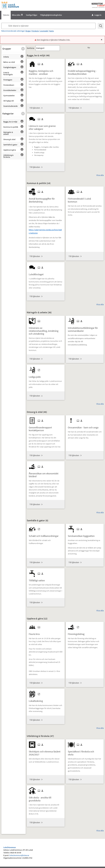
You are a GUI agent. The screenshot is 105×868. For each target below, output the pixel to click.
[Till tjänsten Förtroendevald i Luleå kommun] (85, 199)
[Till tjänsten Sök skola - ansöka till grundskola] (46, 798)
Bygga (28, 31)
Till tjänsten (35, 108)
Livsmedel (44, 31)
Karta (51, 31)
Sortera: (31, 48)
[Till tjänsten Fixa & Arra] (35, 633)
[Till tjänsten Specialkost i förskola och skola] (85, 752)
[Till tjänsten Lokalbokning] (37, 700)
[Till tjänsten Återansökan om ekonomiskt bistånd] (46, 474)
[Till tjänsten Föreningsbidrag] (77, 633)
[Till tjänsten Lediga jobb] (36, 376)
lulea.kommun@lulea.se (19, 855)
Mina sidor (18, 15)
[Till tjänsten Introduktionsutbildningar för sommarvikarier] (85, 328)
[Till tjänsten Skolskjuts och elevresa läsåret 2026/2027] (46, 752)
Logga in (97, 15)
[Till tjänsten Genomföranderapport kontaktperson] (46, 428)
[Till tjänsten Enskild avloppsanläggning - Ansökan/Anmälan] (85, 71)
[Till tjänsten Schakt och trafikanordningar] (45, 535)
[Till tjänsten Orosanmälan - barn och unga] (84, 427)
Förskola (35, 31)
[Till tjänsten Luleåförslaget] (37, 273)
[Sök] (101, 26)
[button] (23, 49)
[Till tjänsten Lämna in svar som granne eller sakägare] (46, 126)
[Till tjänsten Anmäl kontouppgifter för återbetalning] (46, 199)
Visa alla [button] (100, 175)
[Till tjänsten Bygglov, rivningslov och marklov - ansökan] (46, 71)
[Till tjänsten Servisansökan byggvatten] (82, 535)
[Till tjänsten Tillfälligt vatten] (38, 579)
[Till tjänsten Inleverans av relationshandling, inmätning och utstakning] (46, 330)
